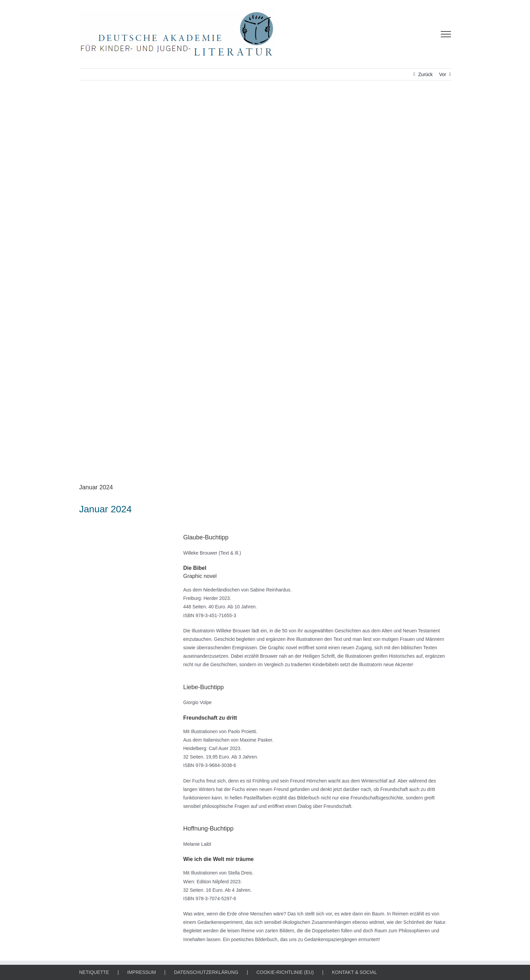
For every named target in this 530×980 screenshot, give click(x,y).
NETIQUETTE (94, 972)
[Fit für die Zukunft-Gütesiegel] (265, 287)
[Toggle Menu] (446, 34)
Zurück (425, 74)
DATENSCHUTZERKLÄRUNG (206, 972)
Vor (443, 74)
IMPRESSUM (141, 972)
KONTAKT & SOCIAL (354, 972)
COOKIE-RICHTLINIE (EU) (285, 972)
